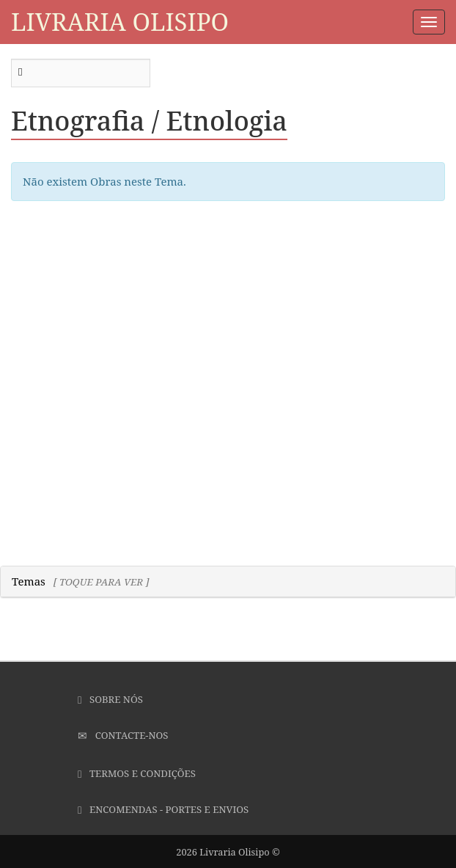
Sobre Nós (110, 699)
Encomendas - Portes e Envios (163, 809)
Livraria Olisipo (120, 22)
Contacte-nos (123, 735)
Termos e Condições (137, 773)
